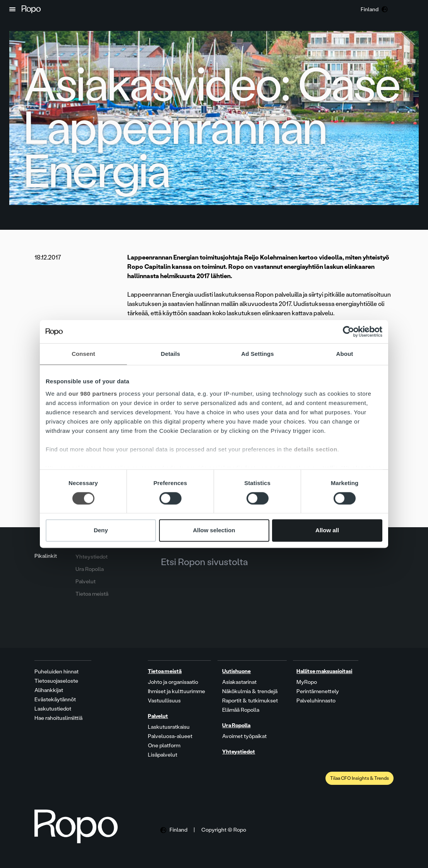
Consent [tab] (83, 354)
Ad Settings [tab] (257, 354)
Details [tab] (171, 354)
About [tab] (345, 354)
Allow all (327, 531)
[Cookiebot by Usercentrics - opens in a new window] (348, 331)
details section (316, 449)
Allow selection (214, 531)
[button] (12, 9)
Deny (101, 531)
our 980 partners (93, 394)
